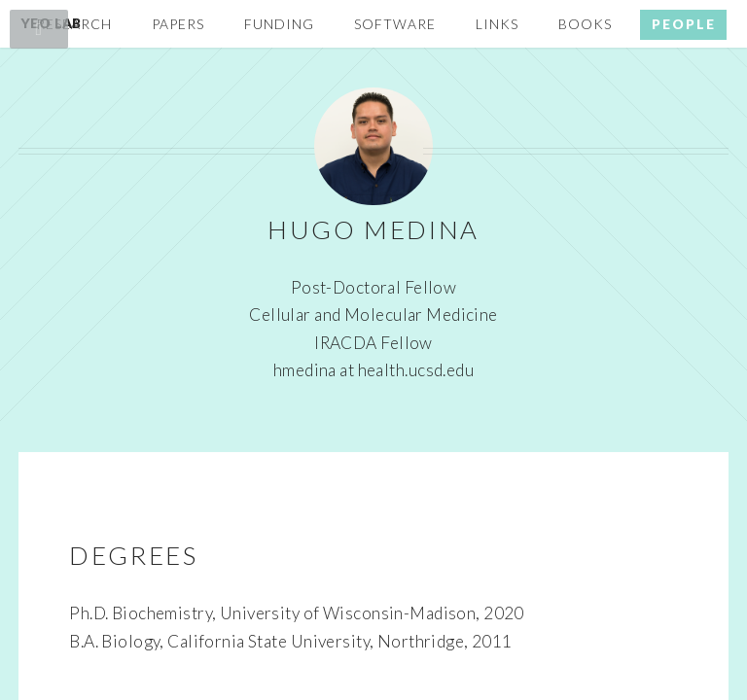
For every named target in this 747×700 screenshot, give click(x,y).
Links (497, 24)
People (684, 24)
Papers (178, 24)
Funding (279, 24)
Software (395, 24)
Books (585, 24)
